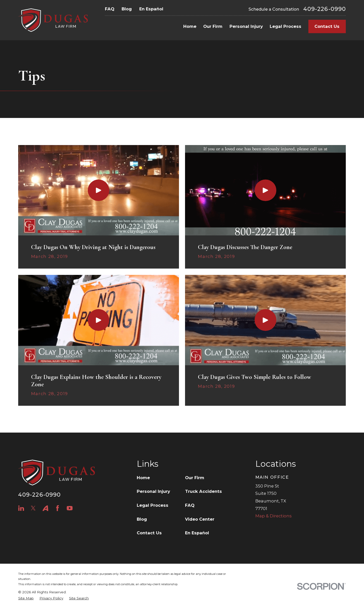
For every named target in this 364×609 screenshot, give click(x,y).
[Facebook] (58, 508)
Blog (127, 9)
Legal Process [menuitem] (286, 26)
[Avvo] (45, 508)
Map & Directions (274, 516)
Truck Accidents (203, 491)
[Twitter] (33, 508)
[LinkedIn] (21, 508)
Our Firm (195, 478)
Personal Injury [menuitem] (246, 26)
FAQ (110, 9)
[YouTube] (70, 508)
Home (143, 478)
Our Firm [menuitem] (213, 26)
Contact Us (327, 26)
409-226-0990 (325, 9)
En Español (151, 9)
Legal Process (153, 505)
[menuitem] (26, 598)
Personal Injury (153, 491)
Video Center (200, 519)
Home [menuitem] (190, 26)
